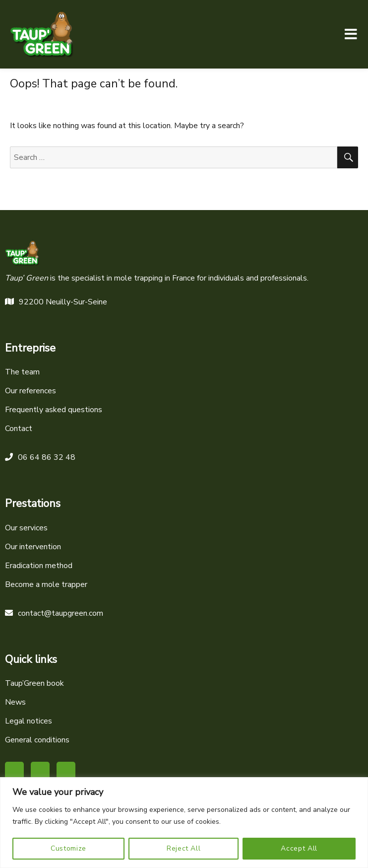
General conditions (37, 740)
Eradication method (39, 566)
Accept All (299, 848)
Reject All (184, 848)
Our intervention (33, 547)
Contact (19, 429)
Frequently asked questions (54, 410)
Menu (351, 34)
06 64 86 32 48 (40, 457)
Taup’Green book (34, 683)
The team (22, 372)
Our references (31, 391)
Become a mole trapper (46, 584)
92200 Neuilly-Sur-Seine (56, 302)
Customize (68, 848)
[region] (184, 823)
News (15, 702)
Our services (26, 528)
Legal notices (29, 721)
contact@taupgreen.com (54, 613)
